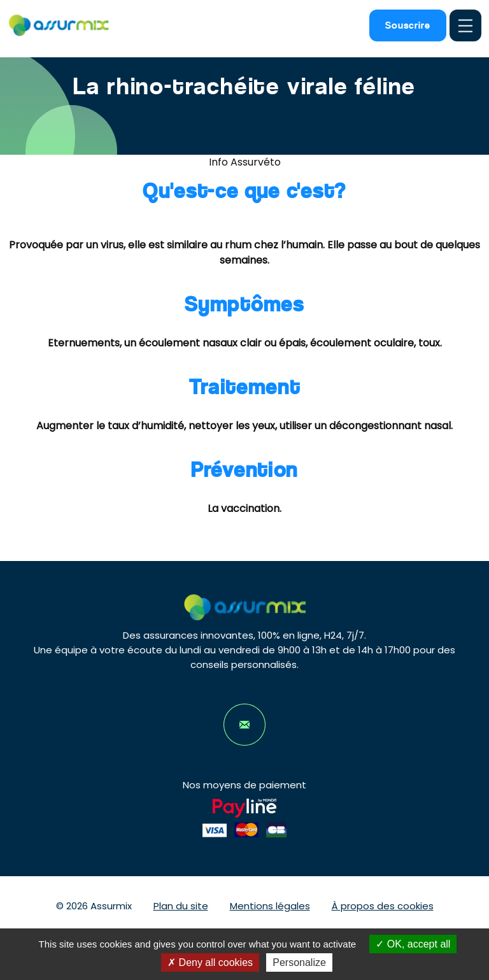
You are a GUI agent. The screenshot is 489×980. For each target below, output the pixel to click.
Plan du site (181, 906)
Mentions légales (270, 906)
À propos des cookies (383, 906)
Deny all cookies (210, 962)
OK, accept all (413, 944)
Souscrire (408, 25)
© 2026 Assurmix (94, 906)
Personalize (299, 962)
